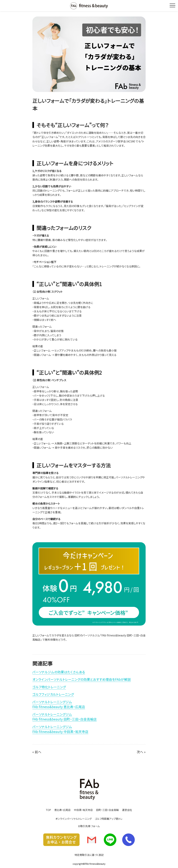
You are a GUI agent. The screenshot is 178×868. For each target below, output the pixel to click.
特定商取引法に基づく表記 (89, 855)
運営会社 (127, 810)
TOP (48, 810)
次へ (140, 752)
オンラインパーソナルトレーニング (73, 819)
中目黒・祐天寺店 (83, 810)
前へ (38, 752)
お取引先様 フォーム (89, 826)
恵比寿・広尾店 (62, 810)
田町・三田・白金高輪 (107, 810)
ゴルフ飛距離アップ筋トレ (109, 819)
